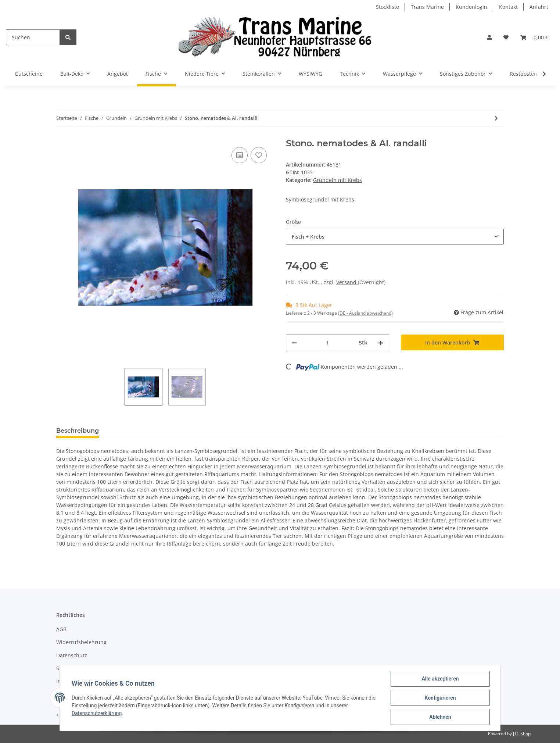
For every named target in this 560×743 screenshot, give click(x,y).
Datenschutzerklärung (97, 713)
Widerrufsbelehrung (81, 642)
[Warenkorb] (534, 37)
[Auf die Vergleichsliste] (240, 155)
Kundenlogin (471, 7)
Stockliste (387, 7)
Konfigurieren (440, 698)
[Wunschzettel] (506, 37)
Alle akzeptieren (440, 679)
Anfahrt (539, 7)
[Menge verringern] (294, 343)
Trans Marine (427, 7)
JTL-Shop (522, 734)
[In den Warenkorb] (453, 342)
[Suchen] (33, 37)
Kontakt (508, 7)
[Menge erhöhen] (381, 343)
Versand (347, 282)
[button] (489, 37)
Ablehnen (440, 717)
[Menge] (328, 343)
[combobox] (395, 237)
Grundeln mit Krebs (338, 180)
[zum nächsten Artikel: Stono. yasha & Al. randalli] (496, 118)
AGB (61, 629)
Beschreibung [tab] (78, 431)
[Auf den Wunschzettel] (259, 155)
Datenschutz (72, 655)
